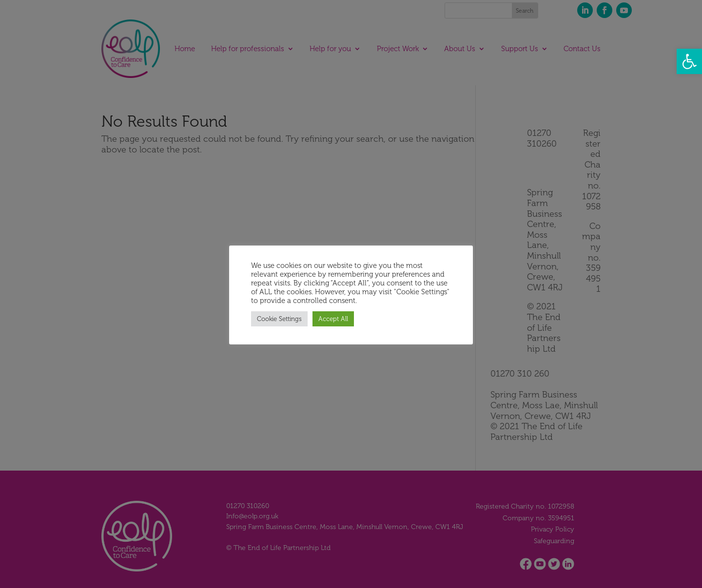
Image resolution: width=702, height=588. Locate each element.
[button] (689, 61)
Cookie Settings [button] (279, 319)
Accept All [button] (333, 319)
